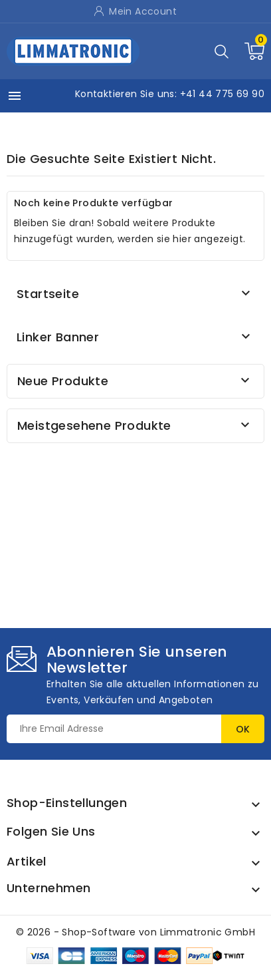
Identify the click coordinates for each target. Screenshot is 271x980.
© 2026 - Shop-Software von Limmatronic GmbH (135, 932)
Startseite (48, 294)
